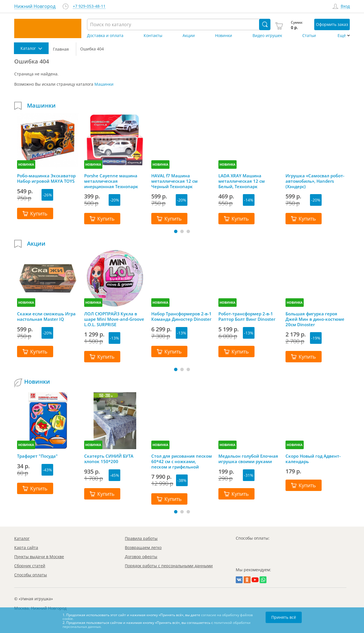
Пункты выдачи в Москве (39, 557)
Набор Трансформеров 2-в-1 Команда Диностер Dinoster (181, 316)
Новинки (224, 36)
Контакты (153, 36)
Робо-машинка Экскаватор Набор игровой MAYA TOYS (46, 178)
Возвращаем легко (143, 547)
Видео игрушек (267, 36)
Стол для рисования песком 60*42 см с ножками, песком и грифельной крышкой (182, 461)
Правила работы (141, 538)
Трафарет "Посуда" (37, 456)
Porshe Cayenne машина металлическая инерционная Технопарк (111, 181)
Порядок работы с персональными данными (169, 566)
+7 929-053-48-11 (89, 6)
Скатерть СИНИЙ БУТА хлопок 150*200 (109, 459)
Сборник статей (30, 566)
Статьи (309, 36)
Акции (189, 36)
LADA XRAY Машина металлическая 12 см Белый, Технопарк (242, 181)
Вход (345, 6)
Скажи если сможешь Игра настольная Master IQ (46, 316)
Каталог (22, 538)
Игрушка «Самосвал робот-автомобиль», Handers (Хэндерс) (315, 181)
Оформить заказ (332, 24)
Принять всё (284, 617)
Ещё (342, 36)
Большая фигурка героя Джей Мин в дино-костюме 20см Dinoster (315, 319)
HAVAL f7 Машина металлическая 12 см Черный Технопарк (174, 181)
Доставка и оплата (105, 36)
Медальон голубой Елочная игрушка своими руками (248, 459)
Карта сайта (26, 547)
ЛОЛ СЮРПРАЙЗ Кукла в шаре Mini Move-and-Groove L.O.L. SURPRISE (114, 319)
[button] (176, 231)
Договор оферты (141, 557)
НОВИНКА (26, 164)
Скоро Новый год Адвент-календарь (313, 459)
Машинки (104, 84)
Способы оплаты (31, 575)
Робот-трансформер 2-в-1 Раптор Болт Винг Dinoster (247, 316)
